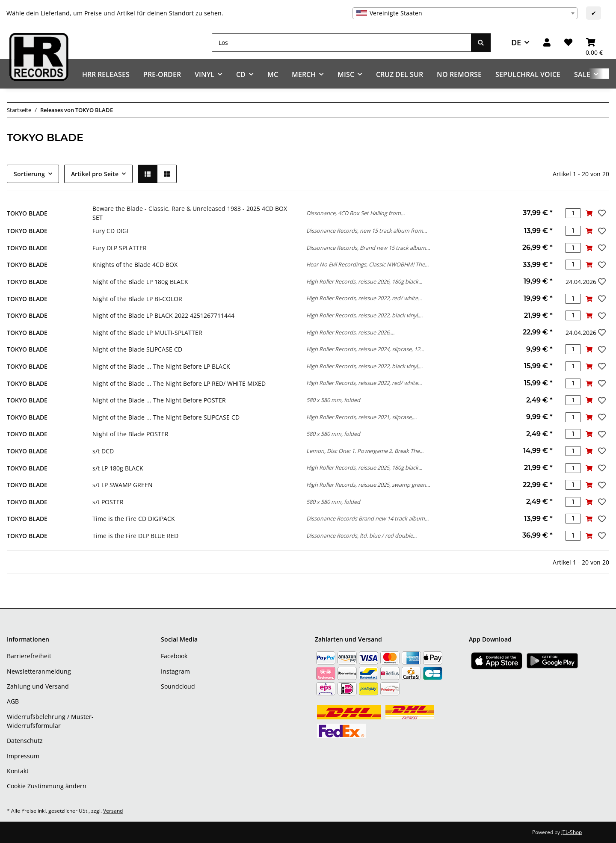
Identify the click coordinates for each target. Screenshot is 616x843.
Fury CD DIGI (110, 231)
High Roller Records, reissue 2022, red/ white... (364, 298)
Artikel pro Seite (95, 174)
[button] (547, 43)
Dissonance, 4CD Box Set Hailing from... (355, 213)
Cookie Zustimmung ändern (47, 786)
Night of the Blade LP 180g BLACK (140, 282)
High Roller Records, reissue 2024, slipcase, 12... (365, 349)
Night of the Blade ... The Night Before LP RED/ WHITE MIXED (179, 383)
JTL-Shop (572, 832)
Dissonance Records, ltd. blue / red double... (361, 535)
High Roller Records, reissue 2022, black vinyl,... (364, 315)
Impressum (23, 756)
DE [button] (516, 42)
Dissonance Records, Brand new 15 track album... (368, 248)
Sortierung (29, 174)
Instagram (175, 671)
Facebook (174, 656)
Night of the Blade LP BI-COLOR (137, 299)
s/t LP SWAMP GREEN (123, 485)
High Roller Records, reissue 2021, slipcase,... (361, 417)
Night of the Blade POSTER (130, 434)
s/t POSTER (108, 502)
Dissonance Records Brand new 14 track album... (367, 518)
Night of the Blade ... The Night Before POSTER (159, 400)
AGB (13, 701)
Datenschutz (25, 741)
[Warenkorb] (594, 43)
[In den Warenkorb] (589, 213)
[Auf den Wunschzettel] (601, 213)
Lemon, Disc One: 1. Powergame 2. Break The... (365, 451)
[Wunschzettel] (568, 43)
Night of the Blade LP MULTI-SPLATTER (147, 333)
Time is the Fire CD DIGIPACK (134, 519)
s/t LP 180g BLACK (118, 468)
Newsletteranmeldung (39, 671)
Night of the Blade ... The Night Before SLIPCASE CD (166, 417)
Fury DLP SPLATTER (120, 248)
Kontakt (18, 771)
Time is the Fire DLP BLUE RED (135, 536)
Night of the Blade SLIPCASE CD (137, 349)
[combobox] (465, 13)
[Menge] (573, 213)
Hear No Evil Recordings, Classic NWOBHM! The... (367, 264)
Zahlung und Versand (38, 686)
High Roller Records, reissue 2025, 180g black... (364, 467)
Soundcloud (178, 686)
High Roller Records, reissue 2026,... (350, 332)
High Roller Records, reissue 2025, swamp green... (368, 485)
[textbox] (465, 13)
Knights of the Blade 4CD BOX (135, 265)
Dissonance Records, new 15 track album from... (367, 231)
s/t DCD (103, 451)
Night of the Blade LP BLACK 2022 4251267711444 (163, 315)
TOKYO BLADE (27, 213)
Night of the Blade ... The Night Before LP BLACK (161, 366)
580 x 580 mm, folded (333, 400)
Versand (113, 811)
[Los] (342, 43)
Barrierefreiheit (29, 656)
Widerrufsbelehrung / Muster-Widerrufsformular (50, 721)
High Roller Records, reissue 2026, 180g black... (364, 281)
